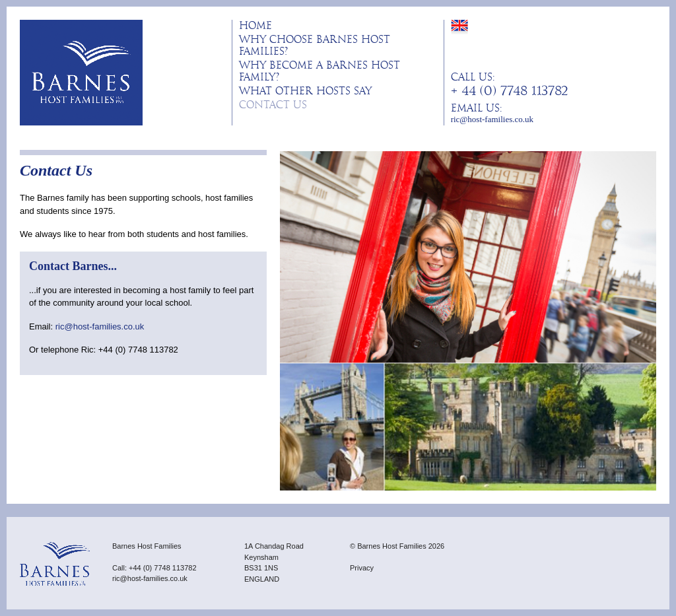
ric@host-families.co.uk (492, 119)
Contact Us (273, 105)
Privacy (362, 568)
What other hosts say (305, 91)
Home (255, 26)
